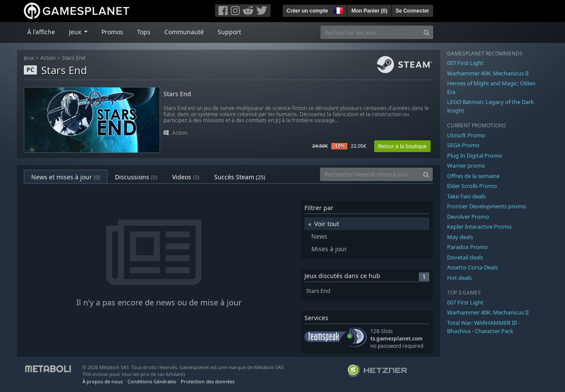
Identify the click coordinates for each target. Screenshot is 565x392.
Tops (144, 32)
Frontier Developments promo (487, 206)
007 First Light (465, 63)
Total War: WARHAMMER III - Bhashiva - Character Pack (483, 327)
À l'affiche (41, 32)
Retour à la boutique (402, 146)
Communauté (184, 32)
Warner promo (466, 165)
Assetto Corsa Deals (472, 267)
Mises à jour (329, 249)
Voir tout (327, 224)
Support (229, 32)
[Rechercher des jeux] (370, 32)
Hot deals (459, 278)
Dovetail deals (465, 257)
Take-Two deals (466, 196)
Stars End (73, 58)
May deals (460, 237)
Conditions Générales (152, 381)
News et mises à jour (66, 177)
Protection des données (208, 381)
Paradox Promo (467, 247)
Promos (112, 32)
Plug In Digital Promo (475, 156)
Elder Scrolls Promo (472, 186)
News (319, 236)
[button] (337, 10)
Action (48, 58)
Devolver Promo (468, 217)
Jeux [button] (76, 32)
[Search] (426, 32)
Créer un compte (307, 11)
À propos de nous (103, 381)
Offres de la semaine (473, 176)
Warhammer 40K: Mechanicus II (488, 73)
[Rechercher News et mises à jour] (370, 174)
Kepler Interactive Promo (479, 227)
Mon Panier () (369, 11)
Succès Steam (240, 177)
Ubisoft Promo (466, 135)
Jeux (29, 58)
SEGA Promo (463, 145)
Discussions (136, 177)
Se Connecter (412, 11)
